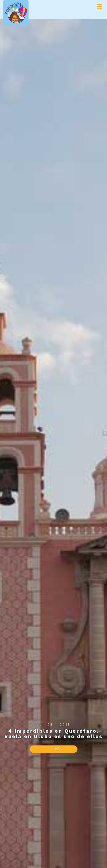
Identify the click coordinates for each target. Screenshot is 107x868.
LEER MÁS (54, 749)
